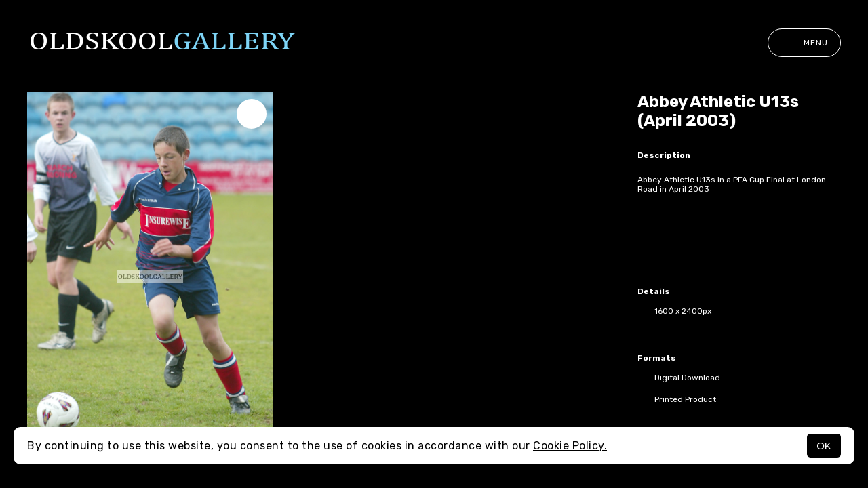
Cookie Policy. (570, 446)
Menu (804, 43)
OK (824, 446)
